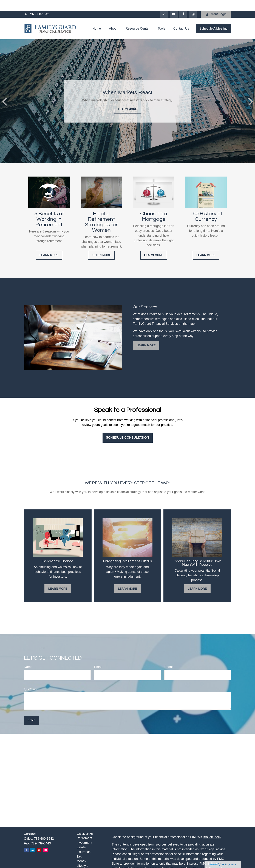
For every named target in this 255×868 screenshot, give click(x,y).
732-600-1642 (36, 4)
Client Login (216, 4)
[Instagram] (45, 839)
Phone (169, 656)
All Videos (84, 864)
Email (98, 656)
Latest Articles (87, 860)
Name (28, 656)
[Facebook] (183, 4)
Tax (79, 846)
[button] (97, 18)
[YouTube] (174, 4)
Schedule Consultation (128, 427)
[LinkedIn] (164, 4)
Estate (81, 837)
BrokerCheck (212, 826)
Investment (84, 832)
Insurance (84, 841)
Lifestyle (83, 855)
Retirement (84, 827)
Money (81, 850)
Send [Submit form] (32, 710)
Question (30, 679)
